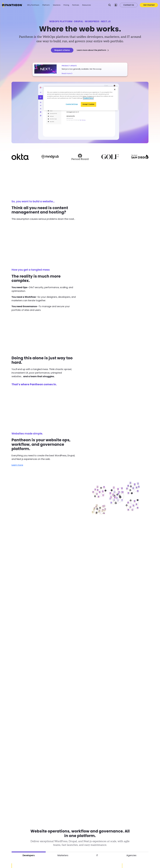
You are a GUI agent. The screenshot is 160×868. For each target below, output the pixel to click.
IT (97, 855)
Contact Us (129, 5)
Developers (29, 855)
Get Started (149, 5)
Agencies (131, 855)
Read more (67, 73)
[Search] (110, 5)
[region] (81, 98)
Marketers (63, 855)
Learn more (18, 465)
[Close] (115, 89)
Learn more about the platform (93, 50)
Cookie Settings (72, 104)
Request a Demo (62, 50)
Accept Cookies (89, 104)
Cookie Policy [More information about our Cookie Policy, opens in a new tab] (88, 98)
